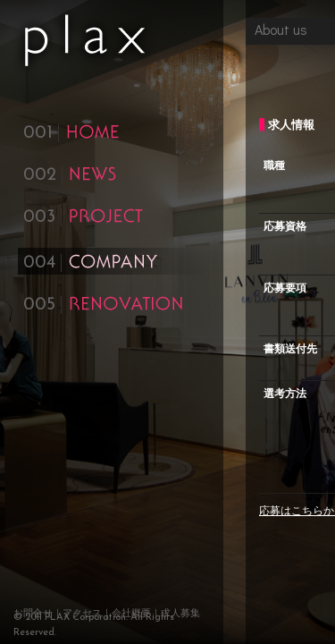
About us (281, 29)
